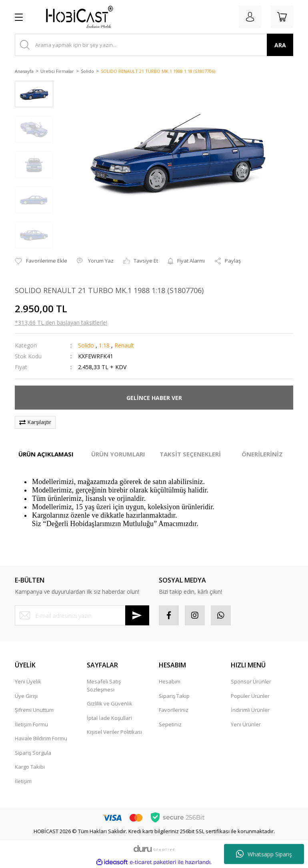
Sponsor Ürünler (251, 681)
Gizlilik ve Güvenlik (110, 703)
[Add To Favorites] (41, 261)
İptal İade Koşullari (109, 718)
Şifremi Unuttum (34, 710)
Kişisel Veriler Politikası (114, 732)
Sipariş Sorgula (33, 753)
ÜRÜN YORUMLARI (118, 454)
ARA (280, 45)
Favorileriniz (174, 710)
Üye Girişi (26, 696)
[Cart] (282, 17)
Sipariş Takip (174, 696)
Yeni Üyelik (28, 681)
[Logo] (76, 17)
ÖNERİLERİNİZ (262, 454)
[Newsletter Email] (82, 615)
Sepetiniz (170, 724)
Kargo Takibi (30, 767)
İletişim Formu (31, 724)
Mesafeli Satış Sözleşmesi (104, 685)
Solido (86, 345)
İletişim (23, 781)
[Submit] (137, 615)
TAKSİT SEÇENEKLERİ (190, 454)
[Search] (154, 45)
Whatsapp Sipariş (264, 854)
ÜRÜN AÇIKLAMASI (46, 454)
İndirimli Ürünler (250, 710)
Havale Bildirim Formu (41, 738)
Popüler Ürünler (250, 696)
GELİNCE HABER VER (154, 398)
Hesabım (170, 681)
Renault (124, 345)
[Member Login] (250, 17)
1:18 (104, 345)
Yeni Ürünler (246, 724)
